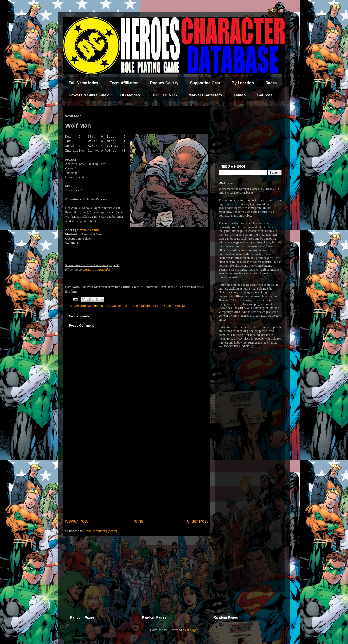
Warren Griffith (90, 230)
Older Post (197, 521)
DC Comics (114, 306)
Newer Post (77, 521)
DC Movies (130, 95)
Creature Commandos (97, 269)
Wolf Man (182, 306)
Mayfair (146, 306)
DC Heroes (132, 306)
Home (138, 521)
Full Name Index (83, 83)
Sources (265, 95)
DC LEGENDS (164, 95)
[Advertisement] (137, 478)
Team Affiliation (124, 83)
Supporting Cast (205, 83)
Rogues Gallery (164, 83)
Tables (240, 95)
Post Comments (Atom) (101, 531)
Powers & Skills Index (89, 95)
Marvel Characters (205, 95)
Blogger (192, 630)
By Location (243, 83)
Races (271, 83)
